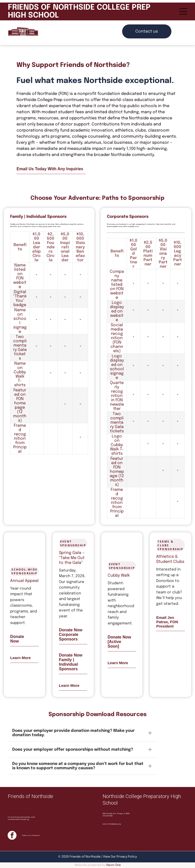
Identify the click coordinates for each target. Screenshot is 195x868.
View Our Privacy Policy (120, 857)
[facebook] (12, 836)
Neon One (114, 865)
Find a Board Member (16, 807)
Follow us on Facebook (31, 835)
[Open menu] (183, 11)
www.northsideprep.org (112, 824)
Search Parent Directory (17, 812)
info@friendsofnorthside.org (19, 819)
